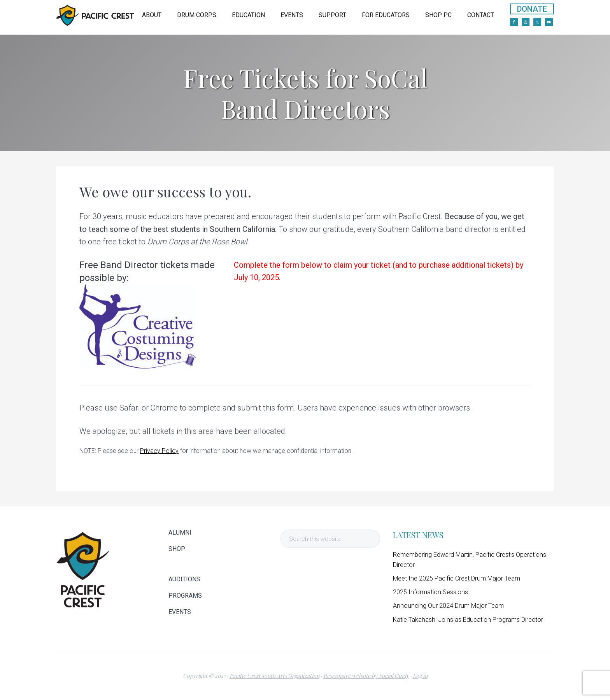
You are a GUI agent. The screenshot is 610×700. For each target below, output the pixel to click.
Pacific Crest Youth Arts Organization (274, 676)
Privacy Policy (159, 451)
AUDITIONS (184, 579)
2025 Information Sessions (430, 592)
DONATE (532, 9)
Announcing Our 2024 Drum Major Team (448, 606)
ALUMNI (180, 533)
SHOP (177, 549)
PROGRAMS (185, 596)
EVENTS (180, 612)
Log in (420, 676)
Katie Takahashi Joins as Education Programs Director (468, 620)
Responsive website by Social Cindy (366, 676)
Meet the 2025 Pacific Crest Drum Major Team (457, 578)
